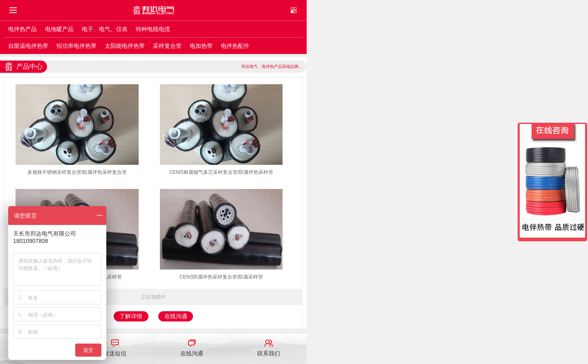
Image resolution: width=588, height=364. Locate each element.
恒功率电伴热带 (76, 46)
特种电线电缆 (153, 29)
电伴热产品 (22, 29)
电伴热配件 (235, 46)
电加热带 (201, 46)
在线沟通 (176, 316)
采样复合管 (167, 46)
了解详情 (131, 316)
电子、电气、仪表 (105, 29)
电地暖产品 (59, 29)
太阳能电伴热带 (125, 46)
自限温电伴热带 (28, 46)
